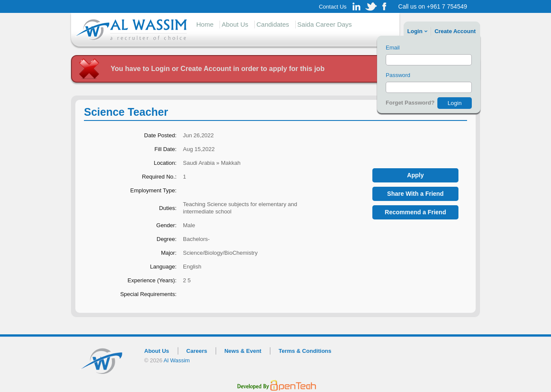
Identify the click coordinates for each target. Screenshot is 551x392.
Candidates (273, 24)
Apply (416, 175)
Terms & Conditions (305, 351)
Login (415, 31)
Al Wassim (177, 360)
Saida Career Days (325, 24)
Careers (197, 351)
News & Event (243, 351)
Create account (455, 31)
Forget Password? (410, 103)
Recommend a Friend (415, 212)
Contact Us (333, 7)
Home (205, 24)
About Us (235, 24)
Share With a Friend (415, 194)
